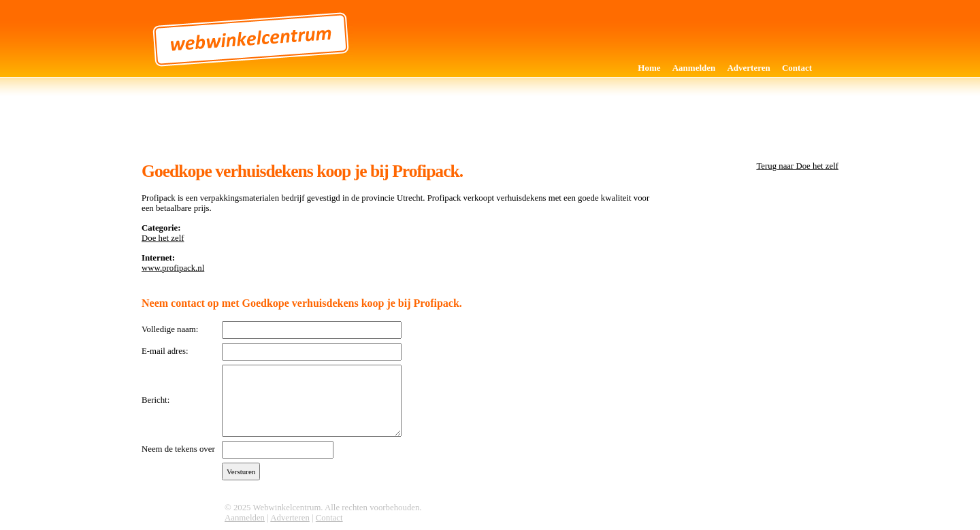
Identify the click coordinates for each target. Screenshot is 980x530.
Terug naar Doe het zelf (797, 166)
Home (649, 68)
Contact (797, 68)
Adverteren (748, 68)
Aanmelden (694, 68)
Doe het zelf (163, 238)
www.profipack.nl (173, 268)
